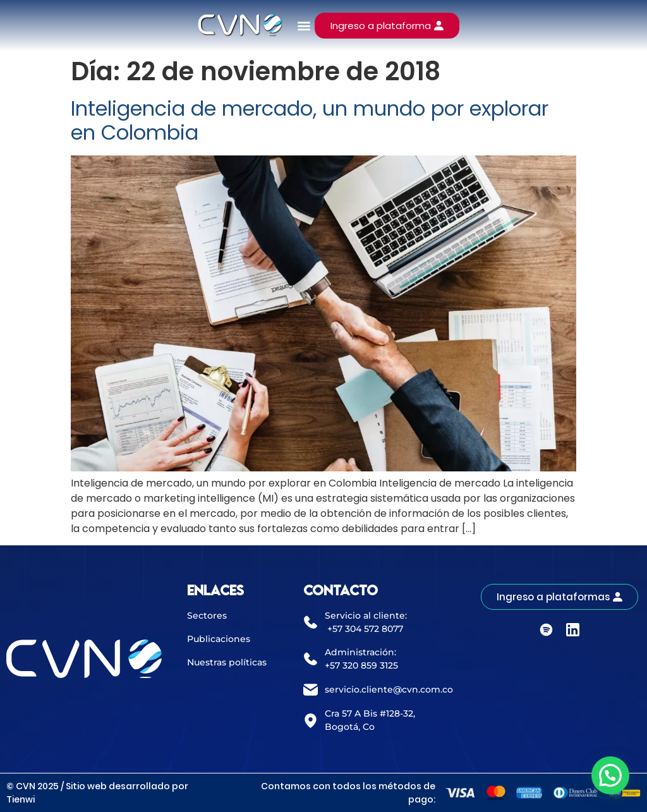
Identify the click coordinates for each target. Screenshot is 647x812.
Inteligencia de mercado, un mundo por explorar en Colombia (310, 120)
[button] (304, 26)
